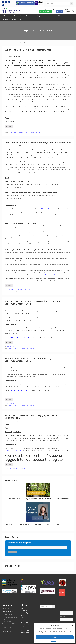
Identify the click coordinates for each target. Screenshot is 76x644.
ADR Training (24, 622)
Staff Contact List (7, 631)
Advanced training (10, 131)
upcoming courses (18, 131)
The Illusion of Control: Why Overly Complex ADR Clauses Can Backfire (33, 524)
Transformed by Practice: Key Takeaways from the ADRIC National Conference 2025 (38, 499)
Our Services (25, 611)
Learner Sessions (16, 470)
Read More (9, 127)
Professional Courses (34, 291)
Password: (62, 617)
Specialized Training (40, 132)
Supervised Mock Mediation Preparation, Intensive (30, 50)
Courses (18, 132)
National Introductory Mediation (20, 337)
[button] (73, 625)
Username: (63, 610)
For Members (25, 627)
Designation (24, 615)
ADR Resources (25, 624)
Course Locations (7, 628)
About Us (24, 608)
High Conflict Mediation (46, 209)
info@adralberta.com (8, 611)
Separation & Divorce (43, 291)
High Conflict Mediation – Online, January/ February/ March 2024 (38, 143)
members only (16, 468)
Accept (55, 637)
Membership (24, 613)
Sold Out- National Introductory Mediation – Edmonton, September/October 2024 (33, 303)
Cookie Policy (54, 641)
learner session (10, 468)
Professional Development (25, 470)
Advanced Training (13, 132)
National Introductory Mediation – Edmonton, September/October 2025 (28, 360)
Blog (22, 620)
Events (23, 617)
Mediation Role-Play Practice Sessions (28, 132)
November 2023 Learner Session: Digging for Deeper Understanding (31, 417)
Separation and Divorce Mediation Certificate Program (55, 275)
